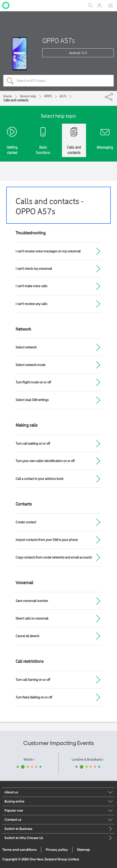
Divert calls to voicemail (32, 618)
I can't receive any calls (31, 304)
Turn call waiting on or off (33, 444)
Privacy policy (57, 850)
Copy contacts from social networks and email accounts (54, 557)
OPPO (48, 96)
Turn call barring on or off (33, 680)
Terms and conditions (19, 850)
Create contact (26, 522)
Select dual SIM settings (32, 400)
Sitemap (83, 850)
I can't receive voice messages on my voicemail (48, 251)
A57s (63, 96)
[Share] (113, 96)
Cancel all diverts (27, 636)
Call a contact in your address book (39, 479)
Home (8, 96)
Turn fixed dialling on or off (34, 697)
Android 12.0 (78, 53)
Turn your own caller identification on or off (45, 461)
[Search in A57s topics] (58, 81)
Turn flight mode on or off (33, 382)
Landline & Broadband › (88, 759)
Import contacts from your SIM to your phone (47, 540)
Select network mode (31, 365)
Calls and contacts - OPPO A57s (49, 206)
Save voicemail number (32, 601)
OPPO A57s (58, 40)
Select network (26, 347)
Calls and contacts (16, 100)
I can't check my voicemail (34, 269)
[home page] (6, 5)
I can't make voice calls (31, 286)
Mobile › (29, 759)
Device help (28, 96)
